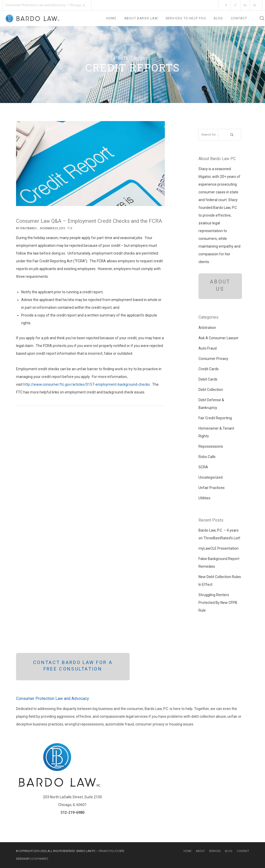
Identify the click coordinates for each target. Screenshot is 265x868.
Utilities (204, 498)
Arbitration (207, 328)
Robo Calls (207, 457)
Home (187, 851)
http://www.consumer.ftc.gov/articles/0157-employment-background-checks (87, 384)
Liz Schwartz (39, 859)
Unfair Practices (212, 488)
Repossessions (211, 446)
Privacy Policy (108, 851)
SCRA (203, 467)
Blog (229, 851)
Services (215, 851)
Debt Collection (211, 390)
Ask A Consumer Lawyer (219, 338)
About (200, 851)
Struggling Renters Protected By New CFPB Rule (218, 603)
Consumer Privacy (213, 359)
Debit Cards (208, 379)
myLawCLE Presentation (219, 548)
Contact (243, 851)
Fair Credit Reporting (215, 418)
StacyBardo (28, 228)
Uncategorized (211, 477)
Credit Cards (209, 369)
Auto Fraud (208, 348)
